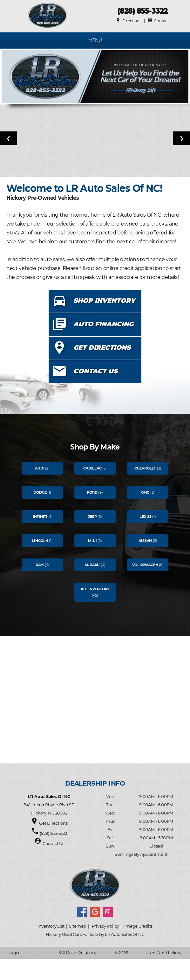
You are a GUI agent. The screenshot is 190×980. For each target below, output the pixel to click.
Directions (129, 21)
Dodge (40, 492)
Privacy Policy (105, 926)
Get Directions (53, 823)
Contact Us (53, 843)
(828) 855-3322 (142, 11)
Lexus (145, 517)
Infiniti (40, 517)
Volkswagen (145, 565)
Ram (40, 565)
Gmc (145, 492)
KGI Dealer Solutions (77, 953)
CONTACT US (95, 371)
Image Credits (138, 926)
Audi (40, 468)
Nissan (145, 541)
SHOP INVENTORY (104, 301)
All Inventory (95, 589)
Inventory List (51, 926)
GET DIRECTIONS (102, 348)
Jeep (92, 517)
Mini (92, 541)
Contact (158, 21)
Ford (92, 492)
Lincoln (40, 541)
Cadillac (92, 468)
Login (14, 953)
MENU (95, 40)
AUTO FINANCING (103, 324)
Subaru (92, 565)
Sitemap (78, 926)
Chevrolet (145, 468)
